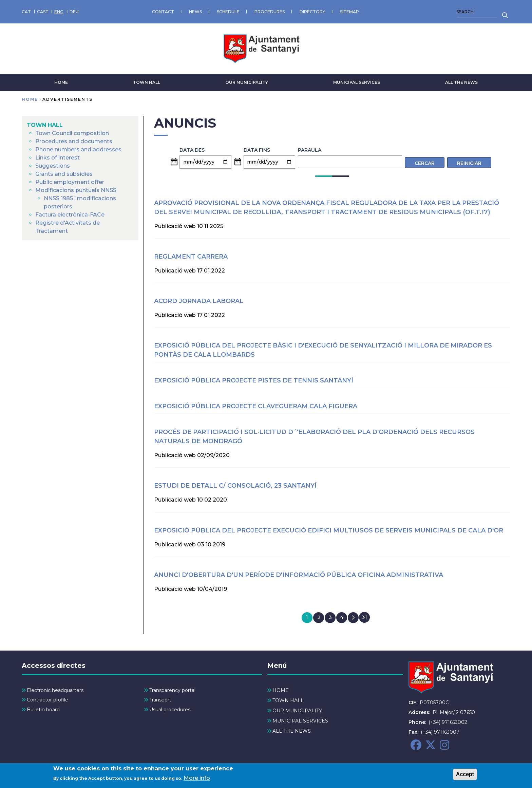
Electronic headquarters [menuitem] (55, 690)
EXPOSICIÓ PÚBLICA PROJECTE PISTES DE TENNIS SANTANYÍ (254, 380)
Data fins (257, 150)
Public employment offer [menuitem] (70, 182)
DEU (74, 12)
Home (30, 99)
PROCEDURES (270, 12)
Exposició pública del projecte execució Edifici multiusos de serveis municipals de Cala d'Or (329, 530)
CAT (26, 12)
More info (197, 779)
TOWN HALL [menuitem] (45, 125)
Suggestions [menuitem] (53, 166)
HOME (61, 82)
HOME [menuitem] (281, 690)
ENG (59, 12)
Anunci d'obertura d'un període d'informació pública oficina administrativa (299, 575)
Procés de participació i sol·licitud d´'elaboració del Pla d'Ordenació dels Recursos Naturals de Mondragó (314, 437)
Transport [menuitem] (160, 700)
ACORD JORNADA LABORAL (199, 301)
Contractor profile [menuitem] (47, 700)
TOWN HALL (147, 82)
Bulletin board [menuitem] (43, 710)
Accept (465, 776)
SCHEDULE (228, 12)
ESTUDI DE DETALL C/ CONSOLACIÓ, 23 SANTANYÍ (235, 486)
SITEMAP (349, 12)
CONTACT (163, 12)
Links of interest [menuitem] (58, 158)
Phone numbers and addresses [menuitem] (78, 149)
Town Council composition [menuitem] (72, 133)
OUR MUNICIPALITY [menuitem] (297, 711)
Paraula (310, 150)
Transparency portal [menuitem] (172, 690)
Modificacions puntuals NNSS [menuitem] (76, 190)
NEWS (195, 12)
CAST (43, 12)
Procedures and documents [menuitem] (74, 141)
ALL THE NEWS (461, 82)
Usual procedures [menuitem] (170, 710)
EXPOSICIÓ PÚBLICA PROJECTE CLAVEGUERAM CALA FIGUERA (256, 406)
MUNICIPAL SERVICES (357, 82)
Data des (192, 150)
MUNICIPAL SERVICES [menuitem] (300, 721)
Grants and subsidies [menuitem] (64, 174)
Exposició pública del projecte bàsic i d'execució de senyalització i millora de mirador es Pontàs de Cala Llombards (323, 350)
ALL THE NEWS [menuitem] (292, 731)
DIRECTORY (312, 12)
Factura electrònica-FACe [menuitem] (70, 215)
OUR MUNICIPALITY (247, 82)
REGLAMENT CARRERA (191, 257)
